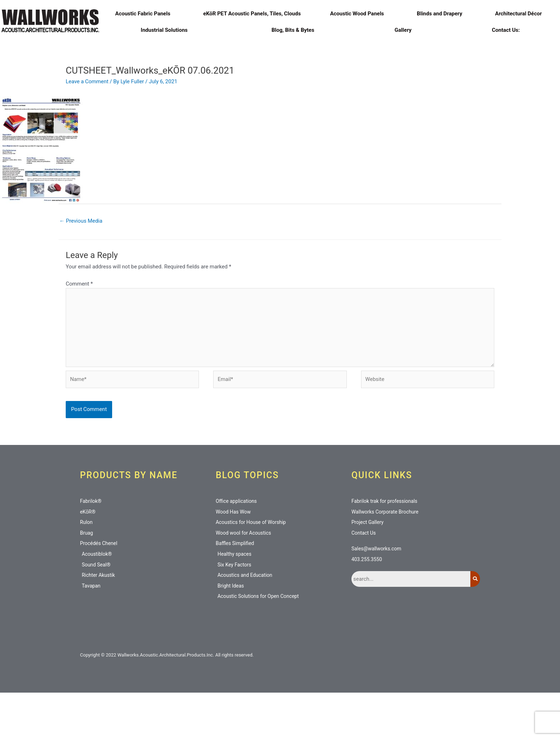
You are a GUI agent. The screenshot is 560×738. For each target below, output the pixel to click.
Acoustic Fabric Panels (145, 14)
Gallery (403, 30)
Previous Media (81, 264)
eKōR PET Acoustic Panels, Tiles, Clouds (252, 14)
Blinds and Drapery (441, 14)
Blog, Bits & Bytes (293, 30)
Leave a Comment (87, 125)
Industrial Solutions (166, 30)
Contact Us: (506, 30)
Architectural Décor (520, 14)
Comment (79, 327)
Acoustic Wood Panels (359, 14)
